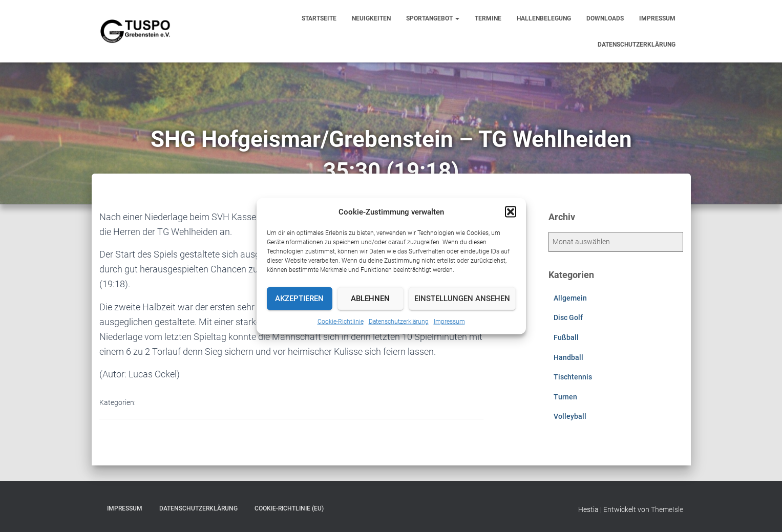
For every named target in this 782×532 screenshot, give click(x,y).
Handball (568, 357)
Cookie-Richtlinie (341, 321)
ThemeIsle (667, 509)
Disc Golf (568, 317)
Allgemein (570, 298)
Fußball (566, 337)
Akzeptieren (299, 299)
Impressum (449, 321)
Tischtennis (573, 377)
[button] (511, 211)
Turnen (565, 397)
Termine (488, 18)
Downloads (605, 18)
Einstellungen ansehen (462, 299)
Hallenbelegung (544, 18)
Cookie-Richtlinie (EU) (289, 508)
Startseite (319, 18)
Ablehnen (370, 299)
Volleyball (570, 416)
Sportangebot (433, 18)
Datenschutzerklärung (399, 321)
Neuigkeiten (371, 18)
